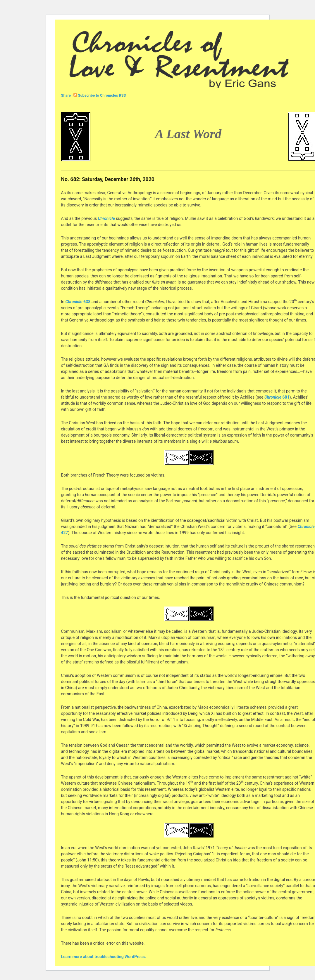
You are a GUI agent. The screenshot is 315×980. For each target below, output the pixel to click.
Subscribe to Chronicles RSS (102, 95)
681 (277, 397)
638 (77, 302)
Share (66, 95)
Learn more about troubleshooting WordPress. (104, 957)
